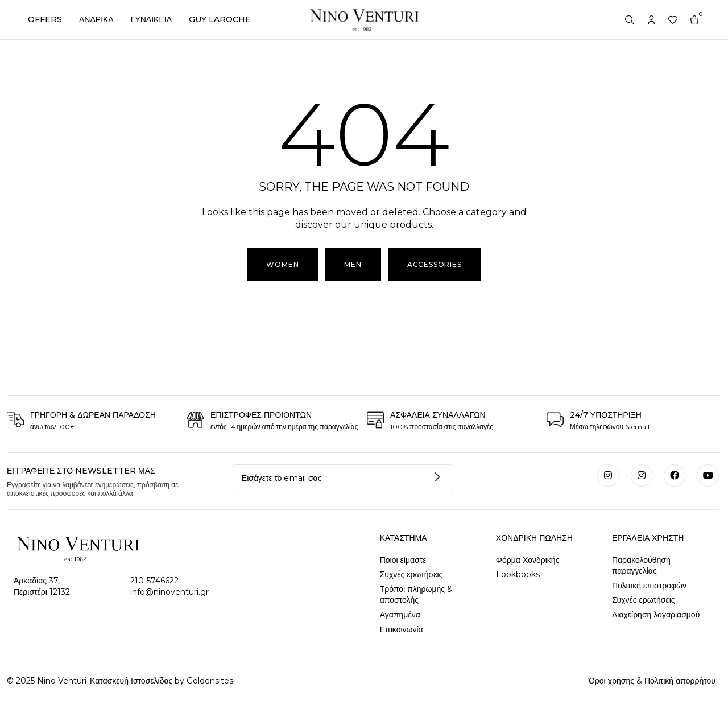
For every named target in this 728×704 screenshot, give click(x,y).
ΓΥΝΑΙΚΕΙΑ (151, 19)
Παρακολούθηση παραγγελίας (641, 566)
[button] (353, 265)
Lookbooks (518, 574)
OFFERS (45, 19)
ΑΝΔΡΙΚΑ (96, 19)
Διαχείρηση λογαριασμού (656, 615)
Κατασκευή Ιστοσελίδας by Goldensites (160, 681)
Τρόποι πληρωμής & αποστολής (416, 595)
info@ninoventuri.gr (169, 592)
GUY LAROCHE (220, 19)
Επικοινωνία (402, 629)
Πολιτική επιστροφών (649, 586)
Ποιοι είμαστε (403, 560)
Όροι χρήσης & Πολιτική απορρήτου (652, 681)
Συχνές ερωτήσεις (411, 574)
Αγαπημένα (400, 615)
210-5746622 (154, 581)
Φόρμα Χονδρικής (528, 560)
